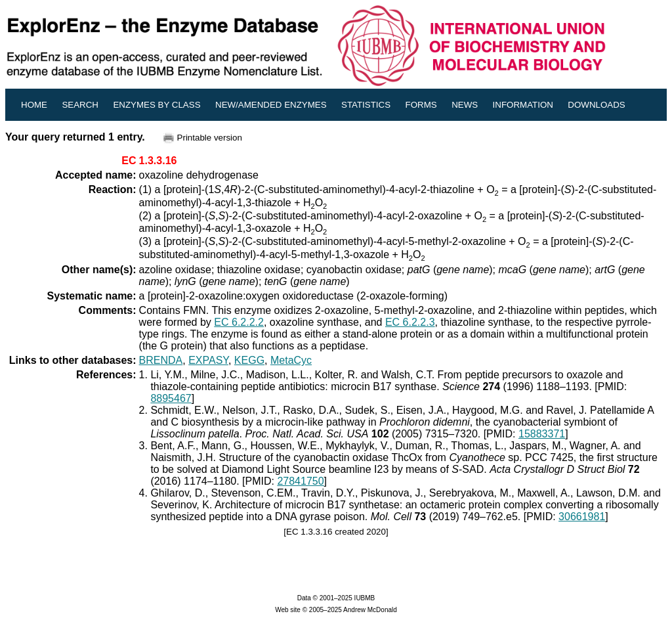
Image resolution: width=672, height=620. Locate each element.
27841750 (300, 481)
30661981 (582, 517)
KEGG (249, 360)
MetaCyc (291, 360)
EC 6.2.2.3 (410, 322)
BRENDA (161, 360)
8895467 (171, 398)
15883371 (542, 434)
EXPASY (208, 360)
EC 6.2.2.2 (239, 322)
